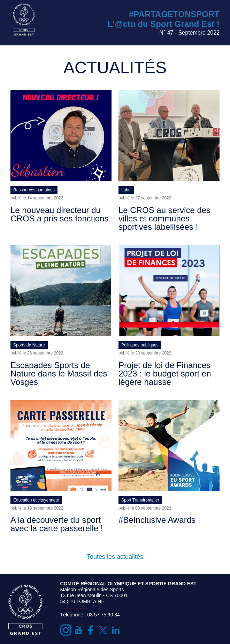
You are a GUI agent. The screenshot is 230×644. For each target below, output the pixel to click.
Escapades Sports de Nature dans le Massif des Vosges (59, 374)
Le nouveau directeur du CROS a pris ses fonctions (59, 214)
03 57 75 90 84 (103, 615)
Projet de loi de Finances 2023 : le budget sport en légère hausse (165, 374)
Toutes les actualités (115, 557)
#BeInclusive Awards (157, 520)
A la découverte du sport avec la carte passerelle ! (57, 524)
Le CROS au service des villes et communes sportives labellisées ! (164, 218)
